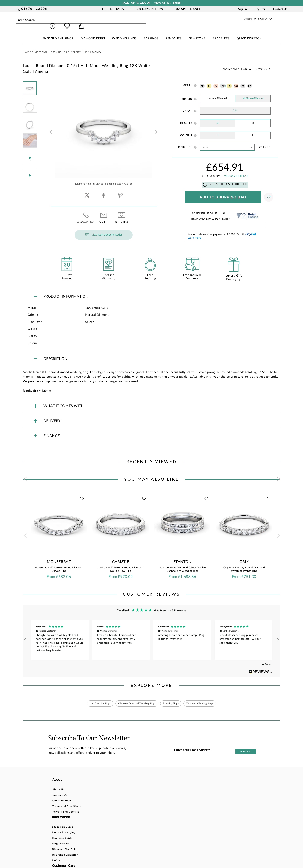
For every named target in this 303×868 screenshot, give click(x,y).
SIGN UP (246, 747)
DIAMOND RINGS (93, 33)
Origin (187, 94)
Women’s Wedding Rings (204, 698)
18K (222, 81)
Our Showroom (62, 796)
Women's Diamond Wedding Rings (135, 698)
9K (202, 81)
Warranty (146, 813)
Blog (185, 790)
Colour (186, 130)
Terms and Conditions (67, 802)
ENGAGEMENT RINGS (58, 33)
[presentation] (51, 128)
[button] (26, 635)
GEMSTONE (197, 33)
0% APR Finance (189, 9)
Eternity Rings (173, 698)
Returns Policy (149, 796)
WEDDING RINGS (124, 33)
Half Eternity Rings (95, 698)
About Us (59, 785)
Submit (63, 20)
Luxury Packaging (108, 790)
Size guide (264, 142)
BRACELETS (221, 33)
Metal (187, 80)
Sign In (243, 9)
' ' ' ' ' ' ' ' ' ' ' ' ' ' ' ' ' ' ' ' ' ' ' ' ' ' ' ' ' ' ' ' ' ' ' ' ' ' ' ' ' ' (227, 142)
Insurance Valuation (110, 813)
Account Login (192, 785)
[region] (152, 635)
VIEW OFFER (162, 3)
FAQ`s (101, 818)
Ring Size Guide (107, 796)
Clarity (186, 118)
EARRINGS (151, 33)
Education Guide (107, 785)
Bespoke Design (150, 785)
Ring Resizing (105, 802)
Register (260, 9)
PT (243, 81)
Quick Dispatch (249, 33)
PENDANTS (173, 33)
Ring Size (185, 142)
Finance (144, 790)
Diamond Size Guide (110, 807)
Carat (187, 106)
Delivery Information (153, 802)
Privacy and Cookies (66, 807)
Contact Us (280, 9)
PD (250, 81)
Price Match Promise (153, 807)
